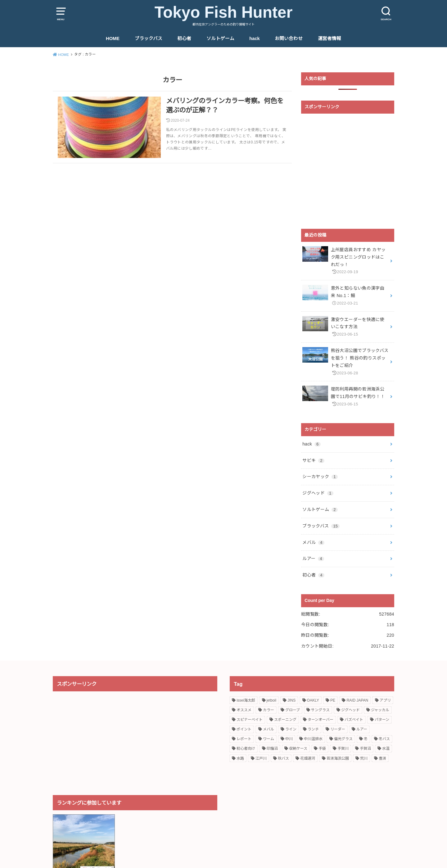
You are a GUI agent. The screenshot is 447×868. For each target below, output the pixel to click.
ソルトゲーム (220, 38)
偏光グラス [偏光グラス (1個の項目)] (343, 739)
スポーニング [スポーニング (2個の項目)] (285, 720)
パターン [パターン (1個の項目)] (382, 720)
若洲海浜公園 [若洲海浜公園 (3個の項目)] (338, 758)
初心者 (184, 38)
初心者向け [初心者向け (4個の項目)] (246, 748)
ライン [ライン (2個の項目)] (291, 729)
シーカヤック (320, 477)
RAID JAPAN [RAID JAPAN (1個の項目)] (357, 700)
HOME (113, 38)
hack (254, 38)
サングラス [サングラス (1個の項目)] (320, 710)
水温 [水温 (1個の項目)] (386, 748)
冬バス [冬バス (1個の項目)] (384, 739)
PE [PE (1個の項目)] (333, 700)
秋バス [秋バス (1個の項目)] (283, 758)
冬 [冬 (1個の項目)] (366, 739)
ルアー (313, 558)
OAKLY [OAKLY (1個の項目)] (313, 700)
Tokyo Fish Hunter (224, 12)
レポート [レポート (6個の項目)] (244, 739)
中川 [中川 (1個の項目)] (289, 739)
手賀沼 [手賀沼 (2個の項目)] (365, 748)
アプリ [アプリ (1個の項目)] (385, 700)
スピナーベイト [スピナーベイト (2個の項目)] (250, 720)
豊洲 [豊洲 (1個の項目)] (382, 758)
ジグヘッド (318, 493)
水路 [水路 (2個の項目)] (240, 758)
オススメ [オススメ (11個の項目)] (244, 710)
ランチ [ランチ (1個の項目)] (313, 729)
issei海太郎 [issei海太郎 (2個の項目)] (246, 700)
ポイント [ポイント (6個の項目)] (244, 729)
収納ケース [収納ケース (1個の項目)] (298, 748)
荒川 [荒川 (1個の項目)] (364, 758)
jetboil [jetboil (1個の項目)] (271, 700)
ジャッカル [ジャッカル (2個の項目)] (380, 710)
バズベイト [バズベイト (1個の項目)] (354, 720)
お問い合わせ (289, 38)
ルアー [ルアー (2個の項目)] (362, 729)
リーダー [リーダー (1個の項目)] (338, 729)
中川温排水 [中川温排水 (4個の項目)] (313, 739)
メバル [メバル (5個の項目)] (269, 729)
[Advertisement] (348, 171)
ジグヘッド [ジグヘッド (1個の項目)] (350, 710)
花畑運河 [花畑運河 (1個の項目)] (308, 758)
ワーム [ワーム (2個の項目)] (269, 739)
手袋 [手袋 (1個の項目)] (322, 748)
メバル (313, 542)
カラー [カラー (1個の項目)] (269, 710)
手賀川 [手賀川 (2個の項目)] (343, 748)
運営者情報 (330, 38)
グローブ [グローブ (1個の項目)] (293, 710)
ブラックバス (149, 38)
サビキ (313, 460)
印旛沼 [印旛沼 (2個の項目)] (272, 748)
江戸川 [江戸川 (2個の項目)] (261, 758)
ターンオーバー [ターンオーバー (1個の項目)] (321, 720)
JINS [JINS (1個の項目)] (291, 700)
